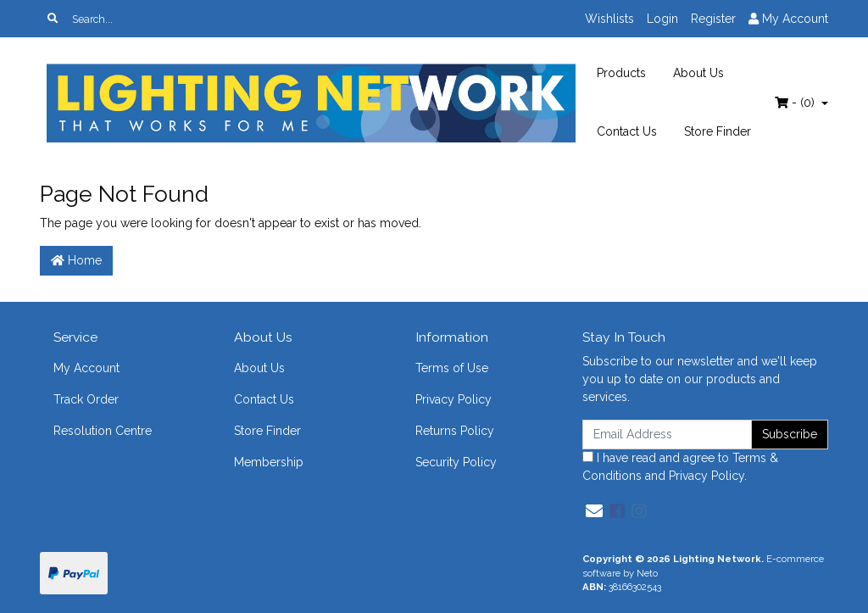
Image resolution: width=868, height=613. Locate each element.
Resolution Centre (103, 431)
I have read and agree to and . (680, 467)
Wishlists (609, 19)
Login (662, 19)
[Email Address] (667, 435)
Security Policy (456, 462)
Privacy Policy (453, 399)
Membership (269, 462)
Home (76, 260)
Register (713, 19)
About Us (698, 73)
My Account (86, 368)
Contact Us (627, 131)
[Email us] (594, 511)
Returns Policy (455, 431)
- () (796, 103)
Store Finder (718, 131)
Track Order (86, 399)
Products (621, 73)
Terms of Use (452, 368)
